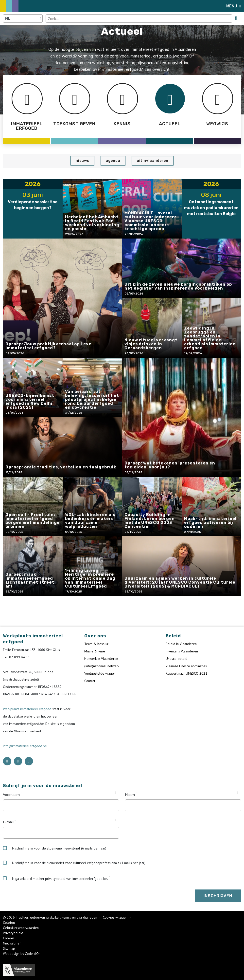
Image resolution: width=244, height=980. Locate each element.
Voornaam (11, 795)
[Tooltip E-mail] (116, 820)
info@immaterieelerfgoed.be (25, 746)
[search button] (236, 18)
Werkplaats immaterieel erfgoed (28, 709)
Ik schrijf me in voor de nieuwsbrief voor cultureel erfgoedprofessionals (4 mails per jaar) (74, 863)
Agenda (113, 161)
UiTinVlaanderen (153, 161)
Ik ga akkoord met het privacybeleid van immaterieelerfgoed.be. (55, 879)
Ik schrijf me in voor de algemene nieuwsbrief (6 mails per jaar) (55, 848)
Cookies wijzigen (116, 917)
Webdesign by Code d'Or (21, 954)
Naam (130, 795)
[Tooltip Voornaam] (116, 793)
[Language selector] (23, 18)
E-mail (8, 822)
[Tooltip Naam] (238, 793)
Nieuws (82, 161)
